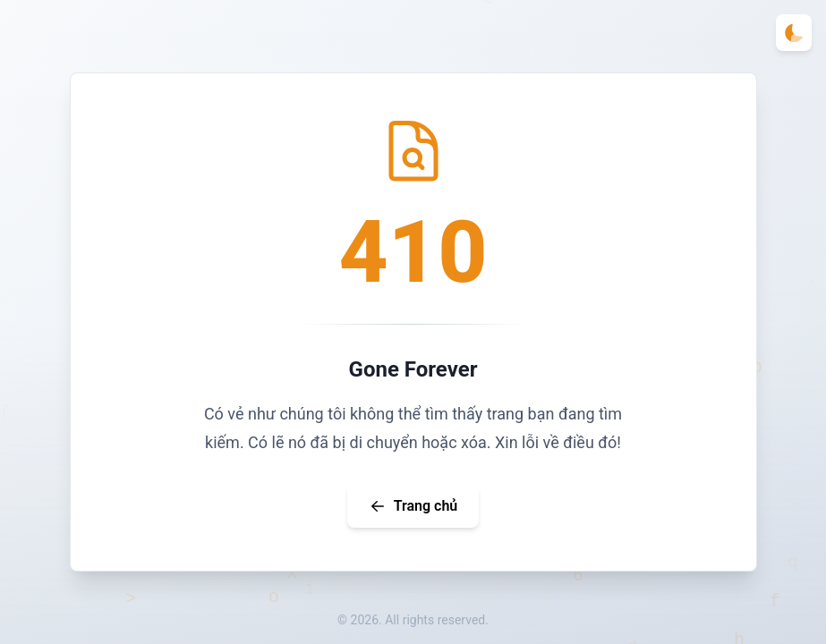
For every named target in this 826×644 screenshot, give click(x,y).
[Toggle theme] (794, 33)
